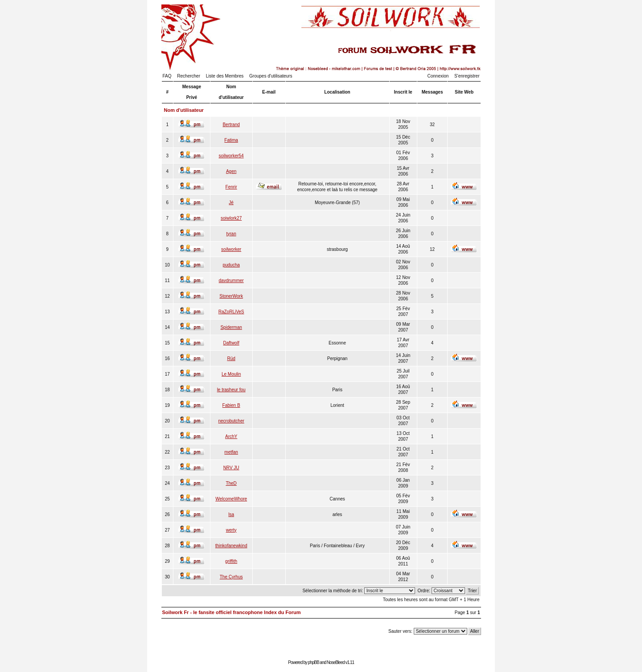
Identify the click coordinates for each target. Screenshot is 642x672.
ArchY (231, 436)
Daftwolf (231, 343)
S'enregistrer (467, 76)
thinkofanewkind (231, 546)
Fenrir (231, 187)
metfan (231, 452)
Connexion (438, 76)
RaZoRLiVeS (231, 312)
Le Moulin (231, 374)
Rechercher (189, 76)
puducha (231, 265)
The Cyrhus (231, 577)
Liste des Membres (225, 76)
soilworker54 (231, 156)
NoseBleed (336, 662)
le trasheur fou (231, 390)
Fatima (231, 140)
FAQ (167, 76)
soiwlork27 (231, 218)
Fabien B (231, 405)
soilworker (231, 249)
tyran (231, 234)
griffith (231, 561)
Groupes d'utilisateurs (271, 76)
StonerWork (231, 296)
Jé (231, 203)
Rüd (231, 359)
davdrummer (231, 281)
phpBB (314, 662)
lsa (231, 514)
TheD (231, 483)
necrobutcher (231, 421)
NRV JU (231, 468)
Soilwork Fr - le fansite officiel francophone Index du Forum (232, 612)
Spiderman (231, 327)
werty (231, 530)
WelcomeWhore (231, 499)
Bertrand (231, 125)
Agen (231, 171)
